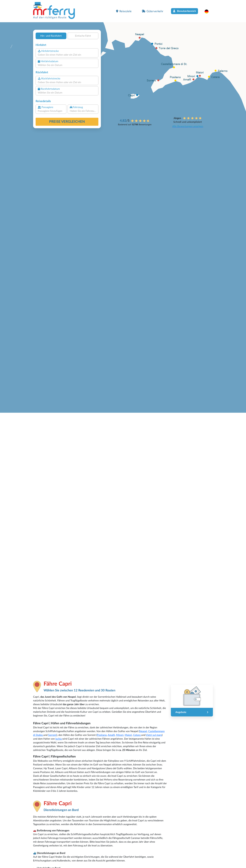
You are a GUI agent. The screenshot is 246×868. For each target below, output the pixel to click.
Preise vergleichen (67, 122)
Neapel (143, 731)
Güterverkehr (153, 11)
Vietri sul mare (154, 735)
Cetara (137, 735)
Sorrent (52, 735)
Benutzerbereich (184, 11)
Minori (120, 735)
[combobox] (67, 55)
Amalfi (111, 735)
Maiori (128, 735)
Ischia (59, 739)
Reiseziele (124, 11)
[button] (208, 11)
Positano (102, 735)
